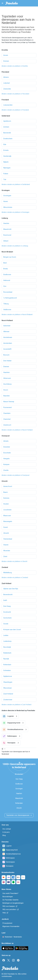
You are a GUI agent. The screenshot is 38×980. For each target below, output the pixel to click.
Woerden (7, 551)
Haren (6, 201)
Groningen (7, 196)
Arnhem (6, 127)
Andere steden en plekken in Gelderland (16, 184)
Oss (5, 286)
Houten (6, 504)
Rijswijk (6, 659)
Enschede (7, 453)
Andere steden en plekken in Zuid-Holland (16, 705)
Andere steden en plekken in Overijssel (16, 475)
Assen (6, 55)
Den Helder (7, 361)
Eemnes (6, 498)
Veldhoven (7, 310)
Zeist (5, 556)
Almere (6, 77)
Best (5, 263)
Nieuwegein (8, 521)
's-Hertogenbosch (10, 298)
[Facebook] (4, 960)
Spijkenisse (8, 676)
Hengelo (6, 459)
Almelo (6, 441)
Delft (5, 600)
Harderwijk (7, 156)
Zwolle (6, 470)
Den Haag (7, 606)
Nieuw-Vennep (9, 402)
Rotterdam (7, 665)
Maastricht (7, 229)
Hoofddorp (7, 384)
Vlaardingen (8, 682)
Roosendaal (8, 292)
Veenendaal (8, 539)
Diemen (6, 367)
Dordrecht (7, 612)
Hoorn (6, 390)
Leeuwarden (8, 105)
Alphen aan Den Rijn (11, 589)
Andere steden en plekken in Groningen (15, 212)
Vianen (6, 545)
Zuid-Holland (8, 694)
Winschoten (8, 207)
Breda (6, 269)
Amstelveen (8, 337)
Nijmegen (7, 168)
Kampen (6, 464)
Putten (6, 174)
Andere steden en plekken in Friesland (15, 110)
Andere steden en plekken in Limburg (15, 246)
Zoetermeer (8, 700)
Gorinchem (7, 618)
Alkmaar (6, 332)
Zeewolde (7, 89)
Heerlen (6, 223)
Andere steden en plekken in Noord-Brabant (17, 315)
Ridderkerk (7, 653)
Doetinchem (8, 139)
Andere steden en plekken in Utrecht (14, 561)
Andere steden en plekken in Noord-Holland (17, 430)
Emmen (6, 61)
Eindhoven (7, 275)
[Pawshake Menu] (2, 3)
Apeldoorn (7, 121)
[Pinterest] (18, 960)
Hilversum (7, 378)
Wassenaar (8, 688)
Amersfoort (8, 486)
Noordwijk (7, 647)
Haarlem (6, 372)
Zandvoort (7, 425)
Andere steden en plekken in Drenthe (15, 66)
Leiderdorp (7, 641)
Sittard (6, 241)
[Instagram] (13, 960)
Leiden (6, 635)
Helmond (7, 280)
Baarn (6, 492)
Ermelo (6, 150)
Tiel (5, 179)
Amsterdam (8, 343)
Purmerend (7, 407)
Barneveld (7, 133)
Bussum (6, 355)
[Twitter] (9, 960)
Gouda (6, 624)
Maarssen (7, 516)
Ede (5, 144)
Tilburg (6, 304)
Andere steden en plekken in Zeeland (15, 577)
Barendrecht (8, 595)
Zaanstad (7, 419)
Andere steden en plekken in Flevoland (15, 94)
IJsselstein (7, 510)
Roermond (7, 235)
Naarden (6, 396)
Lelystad (6, 83)
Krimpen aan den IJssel (12, 630)
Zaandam (7, 413)
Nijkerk (6, 162)
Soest (6, 527)
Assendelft (7, 349)
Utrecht (6, 533)
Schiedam (7, 670)
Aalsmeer (7, 326)
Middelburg (8, 573)
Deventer (7, 447)
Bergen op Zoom (10, 257)
